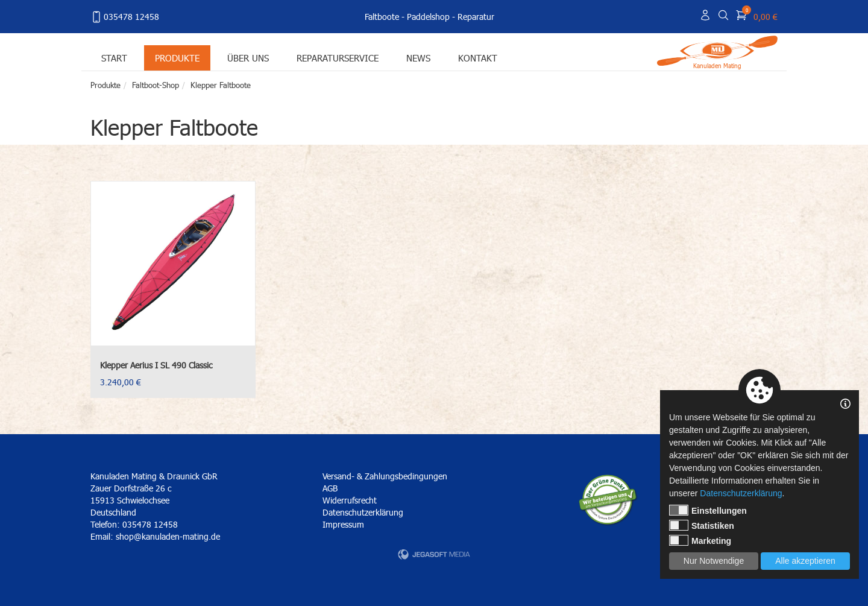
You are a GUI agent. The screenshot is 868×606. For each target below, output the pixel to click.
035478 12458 (125, 17)
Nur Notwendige (714, 561)
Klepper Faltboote (221, 85)
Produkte (177, 58)
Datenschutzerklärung (363, 512)
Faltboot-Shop (156, 85)
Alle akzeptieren (805, 561)
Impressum (343, 524)
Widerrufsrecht (350, 500)
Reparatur (476, 17)
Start (114, 58)
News (418, 58)
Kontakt (478, 58)
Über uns (248, 58)
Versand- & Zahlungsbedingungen (385, 476)
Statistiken (702, 525)
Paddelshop (428, 17)
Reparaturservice (338, 58)
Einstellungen (708, 510)
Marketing (700, 540)
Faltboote (382, 17)
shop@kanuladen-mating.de (168, 536)
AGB (330, 488)
